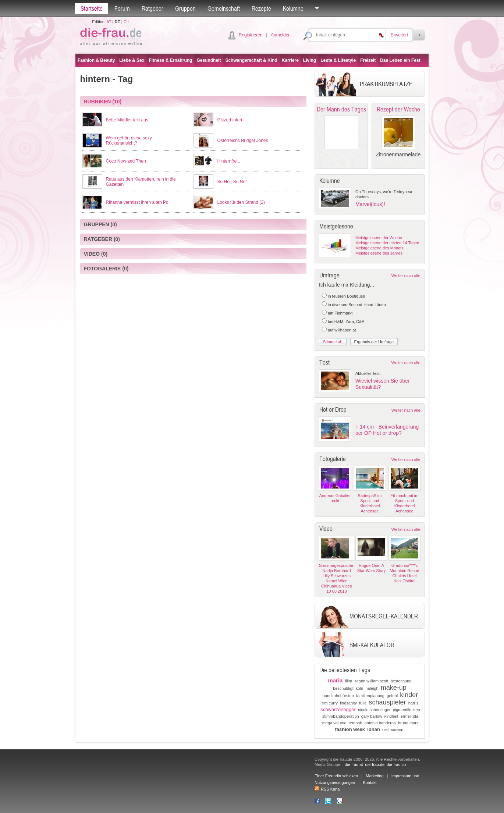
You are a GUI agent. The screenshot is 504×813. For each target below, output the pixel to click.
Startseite (92, 8)
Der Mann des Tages (341, 109)
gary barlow (372, 716)
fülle (363, 703)
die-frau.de (375, 764)
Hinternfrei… (229, 161)
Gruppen (185, 8)
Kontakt (370, 782)
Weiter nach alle (406, 276)
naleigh (372, 688)
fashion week (350, 729)
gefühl (392, 696)
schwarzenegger (338, 709)
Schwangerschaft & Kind (251, 60)
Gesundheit (209, 60)
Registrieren (251, 35)
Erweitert (399, 35)
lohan (374, 729)
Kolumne (293, 8)
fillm (349, 681)
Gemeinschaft (224, 8)
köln (359, 688)
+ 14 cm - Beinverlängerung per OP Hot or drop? (387, 430)
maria (335, 680)
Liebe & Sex (132, 60)
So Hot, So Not (232, 182)
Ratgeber (152, 8)
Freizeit (368, 60)
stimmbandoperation (341, 716)
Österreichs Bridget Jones (242, 141)
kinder (409, 695)
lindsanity (348, 703)
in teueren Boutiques (346, 296)
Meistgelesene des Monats (379, 248)
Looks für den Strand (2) (241, 202)
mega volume (334, 723)
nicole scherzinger (374, 710)
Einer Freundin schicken (336, 776)
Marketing (375, 776)
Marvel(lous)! (370, 204)
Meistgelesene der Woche (379, 238)
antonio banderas (380, 723)
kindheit (391, 716)
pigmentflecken (407, 710)
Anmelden (281, 35)
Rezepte (261, 8)
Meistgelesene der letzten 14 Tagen (387, 243)
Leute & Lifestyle (338, 60)
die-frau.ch (396, 764)
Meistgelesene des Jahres (379, 253)
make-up (394, 688)
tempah (356, 723)
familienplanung (370, 696)
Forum (122, 8)
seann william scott (371, 681)
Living (310, 60)
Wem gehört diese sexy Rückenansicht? (129, 141)
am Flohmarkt (340, 313)
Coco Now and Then (126, 161)
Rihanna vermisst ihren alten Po (137, 202)
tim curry (330, 703)
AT (109, 22)
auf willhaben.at (342, 330)
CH (127, 22)
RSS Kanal (328, 789)
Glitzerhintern (230, 120)
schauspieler (387, 702)
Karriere (290, 60)
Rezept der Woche (398, 109)
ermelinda (409, 716)
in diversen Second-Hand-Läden (357, 305)
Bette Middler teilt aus (127, 120)
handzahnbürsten (338, 696)
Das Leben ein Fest (400, 60)
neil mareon (393, 729)
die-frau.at (354, 764)
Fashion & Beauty (96, 60)
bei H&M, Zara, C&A (346, 322)
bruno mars (408, 723)
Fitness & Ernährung (170, 60)
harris (414, 703)
